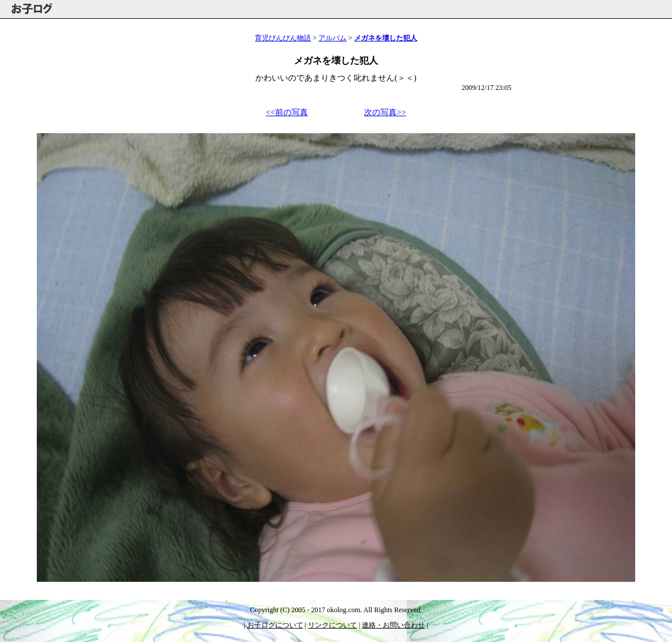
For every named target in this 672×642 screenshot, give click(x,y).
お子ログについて (275, 625)
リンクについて (332, 625)
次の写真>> (385, 112)
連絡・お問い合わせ (393, 625)
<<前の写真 (287, 112)
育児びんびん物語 (283, 38)
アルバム (332, 38)
